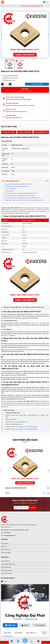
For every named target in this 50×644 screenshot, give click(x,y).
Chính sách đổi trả (5, 561)
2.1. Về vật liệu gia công (11, 189)
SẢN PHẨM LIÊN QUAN (41, 132)
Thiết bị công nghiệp (6, 553)
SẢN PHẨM (4, 540)
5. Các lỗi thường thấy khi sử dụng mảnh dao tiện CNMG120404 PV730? (22, 198)
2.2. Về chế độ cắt (9, 191)
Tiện (18, 6)
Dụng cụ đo (4, 547)
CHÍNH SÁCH (5, 557)
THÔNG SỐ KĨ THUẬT (9, 132)
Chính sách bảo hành (6, 568)
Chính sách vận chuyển (7, 571)
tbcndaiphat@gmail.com (10, 536)
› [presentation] (48, 35)
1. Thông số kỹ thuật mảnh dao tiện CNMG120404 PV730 (18, 184)
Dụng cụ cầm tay (5, 550)
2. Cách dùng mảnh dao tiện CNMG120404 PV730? (16, 186)
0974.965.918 (7, 533)
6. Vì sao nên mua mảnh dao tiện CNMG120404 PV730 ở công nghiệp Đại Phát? (24, 200)
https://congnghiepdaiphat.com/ (20, 422)
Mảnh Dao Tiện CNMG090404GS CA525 (16, 488)
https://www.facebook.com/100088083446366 (25, 427)
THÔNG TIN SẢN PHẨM (25, 132)
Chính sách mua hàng (6, 574)
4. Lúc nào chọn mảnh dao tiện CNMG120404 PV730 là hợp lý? (19, 196)
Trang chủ (4, 6)
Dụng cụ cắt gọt (12, 6)
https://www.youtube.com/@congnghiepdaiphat (24, 429)
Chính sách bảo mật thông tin (8, 564)
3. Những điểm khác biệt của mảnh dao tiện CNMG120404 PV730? (20, 193)
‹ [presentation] (2, 35)
